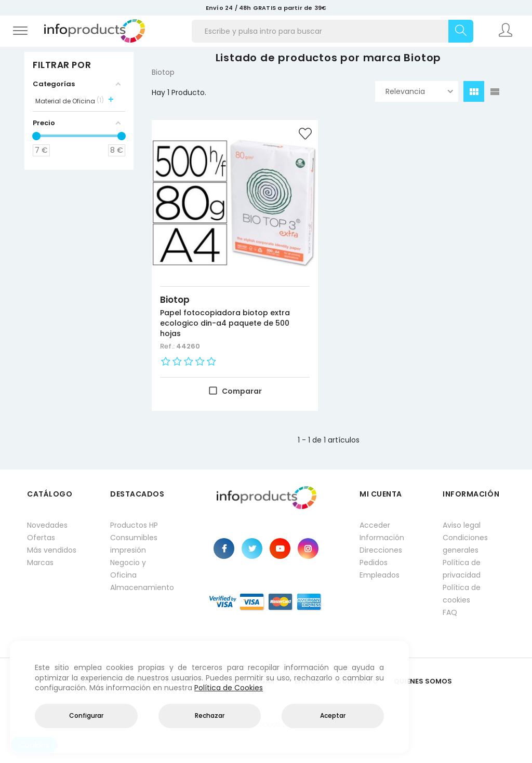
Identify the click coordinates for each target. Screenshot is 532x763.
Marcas (40, 563)
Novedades (47, 525)
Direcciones (381, 550)
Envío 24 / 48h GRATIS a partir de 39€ (266, 8)
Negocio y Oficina (128, 569)
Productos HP (134, 525)
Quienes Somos (423, 681)
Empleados (380, 575)
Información (382, 538)
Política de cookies (462, 594)
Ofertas (41, 538)
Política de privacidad (462, 569)
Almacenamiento (141, 587)
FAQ (450, 612)
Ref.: (168, 346)
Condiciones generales (465, 544)
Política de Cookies (229, 688)
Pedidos (374, 563)
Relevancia (419, 91)
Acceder (375, 525)
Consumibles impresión (134, 544)
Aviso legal (462, 525)
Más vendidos (52, 550)
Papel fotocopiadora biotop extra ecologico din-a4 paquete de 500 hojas (225, 323)
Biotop (175, 300)
